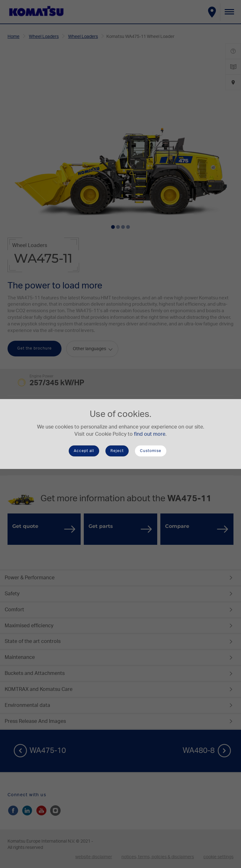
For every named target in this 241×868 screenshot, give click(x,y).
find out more (150, 434)
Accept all (84, 451)
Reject (117, 451)
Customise (151, 451)
